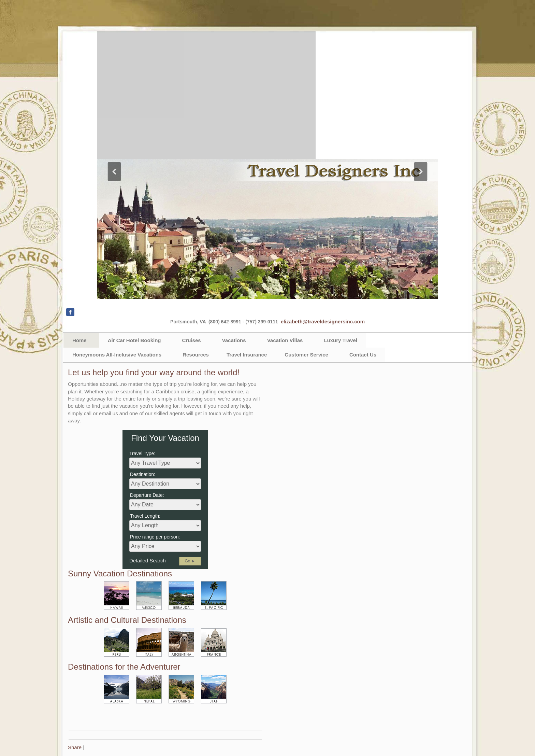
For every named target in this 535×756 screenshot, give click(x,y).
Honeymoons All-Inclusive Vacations (117, 355)
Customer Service (306, 355)
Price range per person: (155, 537)
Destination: (143, 474)
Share (75, 747)
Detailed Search (148, 561)
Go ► (190, 561)
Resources (196, 355)
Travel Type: (142, 453)
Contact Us (363, 355)
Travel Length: (145, 516)
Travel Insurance (247, 355)
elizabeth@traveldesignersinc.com (323, 321)
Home (79, 340)
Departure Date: (147, 495)
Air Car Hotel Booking (134, 340)
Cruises (192, 340)
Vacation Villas (285, 340)
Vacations (234, 340)
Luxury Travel (341, 340)
